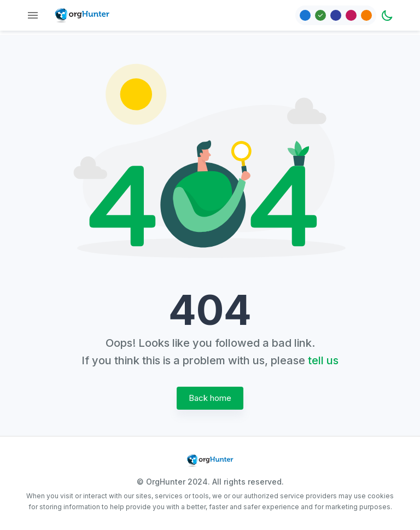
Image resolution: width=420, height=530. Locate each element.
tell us (323, 360)
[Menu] (33, 15)
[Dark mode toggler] (387, 15)
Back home (210, 398)
